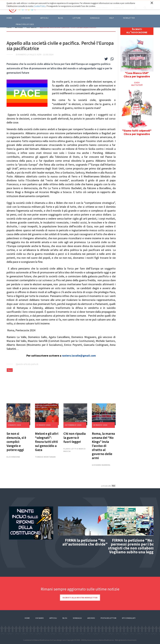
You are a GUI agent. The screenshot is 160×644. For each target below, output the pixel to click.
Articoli (53, 618)
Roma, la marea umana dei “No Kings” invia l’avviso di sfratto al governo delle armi (103, 446)
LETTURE (77, 18)
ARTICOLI (44, 18)
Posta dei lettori (108, 618)
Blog (65, 618)
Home (9, 18)
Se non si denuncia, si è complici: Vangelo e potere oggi (16, 442)
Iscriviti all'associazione (137, 30)
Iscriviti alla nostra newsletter (80, 598)
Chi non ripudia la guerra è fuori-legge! (75, 438)
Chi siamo (26, 18)
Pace (10, 370)
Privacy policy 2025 (25, 24)
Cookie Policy (40, 6)
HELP (111, 18)
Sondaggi (95, 18)
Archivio (91, 618)
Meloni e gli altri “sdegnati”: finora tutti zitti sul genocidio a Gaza (47, 442)
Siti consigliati (129, 618)
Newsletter (129, 18)
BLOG (61, 18)
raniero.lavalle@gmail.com (79, 356)
